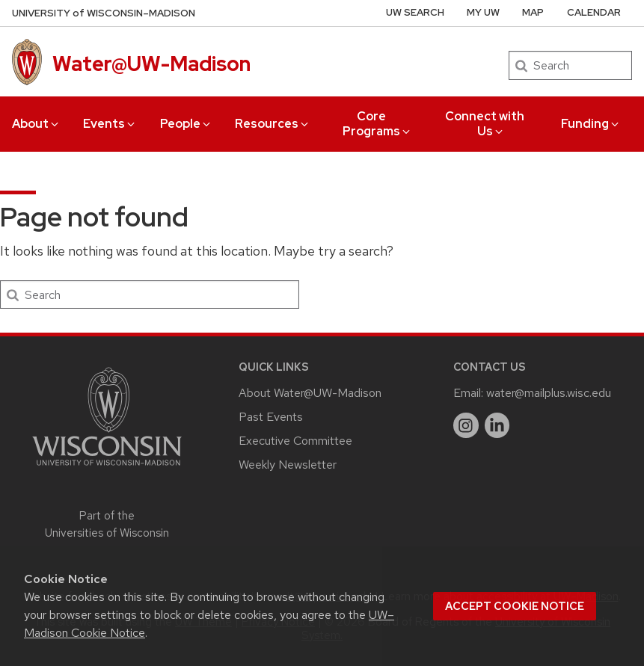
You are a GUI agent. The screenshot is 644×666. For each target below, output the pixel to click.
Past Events (271, 417)
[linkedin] (497, 425)
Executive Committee (295, 441)
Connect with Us (485, 124)
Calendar (594, 12)
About (36, 124)
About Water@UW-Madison (310, 393)
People (186, 124)
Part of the (107, 524)
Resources (273, 124)
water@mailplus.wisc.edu (549, 393)
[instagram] (466, 425)
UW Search (415, 12)
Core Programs (377, 124)
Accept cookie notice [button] (515, 606)
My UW (483, 12)
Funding (591, 124)
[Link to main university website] (107, 468)
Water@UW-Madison (151, 64)
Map (533, 12)
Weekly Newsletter (288, 465)
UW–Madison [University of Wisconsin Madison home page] (104, 13)
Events (110, 124)
